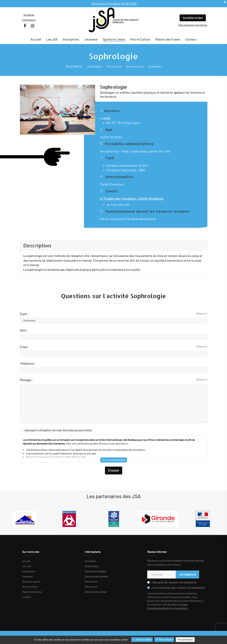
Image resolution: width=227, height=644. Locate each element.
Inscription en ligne (193, 18)
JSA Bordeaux (94, 66)
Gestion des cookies (96, 592)
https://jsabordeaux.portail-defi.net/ (146, 151)
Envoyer (114, 470)
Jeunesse (91, 39)
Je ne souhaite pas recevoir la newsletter (178, 588)
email (185, 604)
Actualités (29, 15)
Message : (26, 380)
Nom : (24, 330)
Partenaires (91, 581)
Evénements (29, 20)
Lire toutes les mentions (114, 460)
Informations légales (96, 571)
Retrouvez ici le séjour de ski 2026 (114, 3)
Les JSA (52, 39)
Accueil (36, 39)
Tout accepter (142, 640)
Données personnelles (97, 576)
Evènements (92, 566)
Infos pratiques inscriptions (193, 25)
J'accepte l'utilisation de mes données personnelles (58, 430)
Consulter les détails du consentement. (168, 608)
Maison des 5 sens (168, 39)
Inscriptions (71, 39)
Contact (191, 39)
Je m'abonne (187, 574)
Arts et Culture (140, 39)
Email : (24, 347)
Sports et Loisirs (114, 39)
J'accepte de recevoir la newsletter (174, 582)
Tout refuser (164, 640)
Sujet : (24, 314)
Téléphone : (28, 363)
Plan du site (91, 587)
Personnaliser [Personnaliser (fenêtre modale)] (185, 640)
